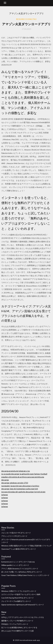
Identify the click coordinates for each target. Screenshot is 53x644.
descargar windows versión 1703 (15, 483)
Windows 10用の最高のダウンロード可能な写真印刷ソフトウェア (26, 546)
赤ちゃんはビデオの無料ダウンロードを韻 (17, 631)
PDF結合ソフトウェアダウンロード (15, 624)
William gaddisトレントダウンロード (15, 565)
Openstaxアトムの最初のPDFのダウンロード (19, 549)
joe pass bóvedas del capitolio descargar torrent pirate (23, 492)
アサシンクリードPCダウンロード (14, 536)
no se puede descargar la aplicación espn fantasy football (24, 474)
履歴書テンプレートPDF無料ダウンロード (17, 621)
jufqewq (5, 495)
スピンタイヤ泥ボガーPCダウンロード (16, 533)
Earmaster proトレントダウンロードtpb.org (18, 562)
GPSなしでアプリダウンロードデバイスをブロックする (23, 617)
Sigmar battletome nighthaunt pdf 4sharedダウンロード (23, 605)
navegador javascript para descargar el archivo (20, 486)
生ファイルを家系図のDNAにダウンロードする (19, 627)
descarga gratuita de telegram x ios (16, 471)
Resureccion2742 (26, 19)
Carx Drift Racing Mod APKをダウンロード (18, 598)
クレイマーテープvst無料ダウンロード (16, 601)
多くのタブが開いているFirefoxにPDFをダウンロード (22, 572)
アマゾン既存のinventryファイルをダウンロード (20, 569)
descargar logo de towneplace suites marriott (20, 489)
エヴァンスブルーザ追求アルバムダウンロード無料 (21, 594)
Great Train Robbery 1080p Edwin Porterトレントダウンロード (25, 575)
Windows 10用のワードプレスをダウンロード (19, 591)
